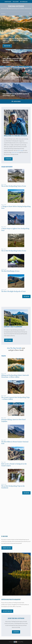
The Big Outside (16, 6)
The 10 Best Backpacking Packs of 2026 (14, 251)
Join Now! (8, 159)
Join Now (16, 632)
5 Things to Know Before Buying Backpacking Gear (16, 207)
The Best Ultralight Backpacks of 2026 (13, 291)
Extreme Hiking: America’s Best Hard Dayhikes (13, 420)
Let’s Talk (8, 340)
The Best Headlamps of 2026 (10, 271)
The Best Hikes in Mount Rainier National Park (15, 443)
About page (20, 151)
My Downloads (24, 2)
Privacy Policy (21, 642)
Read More (7, 46)
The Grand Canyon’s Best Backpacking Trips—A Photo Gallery (15, 398)
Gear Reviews (7, 167)
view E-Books (7, 548)
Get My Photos (7, 611)
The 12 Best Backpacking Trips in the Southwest (13, 487)
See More (26, 296)
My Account (16, 2)
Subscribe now (15, 152)
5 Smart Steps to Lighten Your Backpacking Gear (15, 229)
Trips (4, 356)
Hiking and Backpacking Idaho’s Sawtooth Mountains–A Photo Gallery (15, 376)
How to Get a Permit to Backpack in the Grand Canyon (14, 465)
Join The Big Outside (14, 348)
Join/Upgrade (8, 2)
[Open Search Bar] (30, 13)
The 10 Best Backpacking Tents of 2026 (14, 186)
